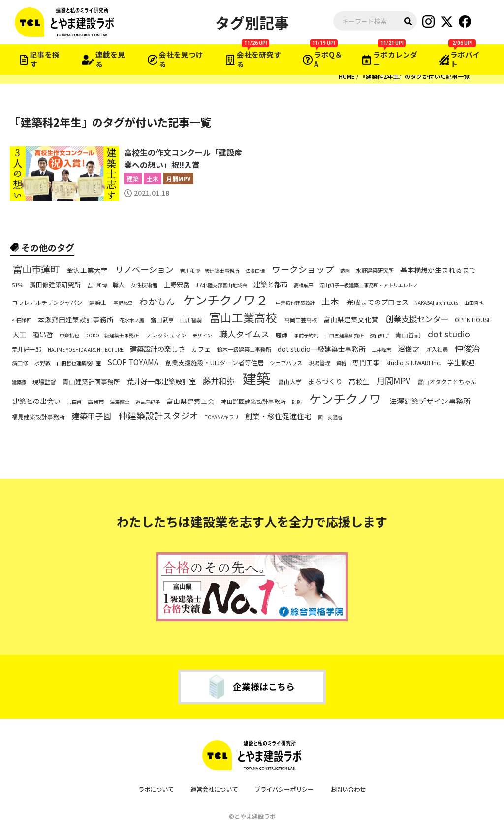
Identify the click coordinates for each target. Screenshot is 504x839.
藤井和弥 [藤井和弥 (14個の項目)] (219, 381)
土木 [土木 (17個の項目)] (330, 301)
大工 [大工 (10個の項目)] (19, 335)
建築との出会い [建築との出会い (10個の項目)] (36, 401)
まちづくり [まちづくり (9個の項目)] (325, 382)
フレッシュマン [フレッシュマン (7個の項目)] (166, 335)
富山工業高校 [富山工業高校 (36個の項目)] (243, 318)
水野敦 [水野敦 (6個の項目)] (43, 362)
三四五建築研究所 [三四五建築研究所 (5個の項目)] (344, 336)
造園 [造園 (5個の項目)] (345, 271)
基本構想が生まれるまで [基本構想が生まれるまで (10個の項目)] (438, 270)
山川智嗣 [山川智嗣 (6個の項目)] (191, 320)
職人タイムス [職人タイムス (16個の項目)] (244, 334)
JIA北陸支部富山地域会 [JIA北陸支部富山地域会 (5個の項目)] (221, 285)
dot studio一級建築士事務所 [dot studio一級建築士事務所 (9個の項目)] (322, 349)
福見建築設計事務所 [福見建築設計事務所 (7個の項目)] (38, 416)
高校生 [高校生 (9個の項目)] (359, 382)
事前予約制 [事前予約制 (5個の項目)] (306, 336)
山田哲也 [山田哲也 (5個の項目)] (474, 303)
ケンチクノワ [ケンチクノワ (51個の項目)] (345, 399)
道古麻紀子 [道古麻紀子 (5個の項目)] (148, 402)
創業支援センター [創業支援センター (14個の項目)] (417, 319)
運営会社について (212, 789)
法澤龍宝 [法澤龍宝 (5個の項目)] (120, 402)
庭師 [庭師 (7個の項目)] (282, 335)
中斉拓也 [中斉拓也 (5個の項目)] (69, 336)
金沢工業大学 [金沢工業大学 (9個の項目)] (87, 271)
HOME (347, 76)
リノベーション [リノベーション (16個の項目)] (144, 269)
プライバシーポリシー (286, 789)
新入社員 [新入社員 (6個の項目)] (437, 350)
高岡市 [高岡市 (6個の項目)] (96, 402)
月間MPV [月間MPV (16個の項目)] (394, 381)
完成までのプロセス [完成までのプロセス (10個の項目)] (378, 302)
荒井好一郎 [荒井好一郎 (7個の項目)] (27, 349)
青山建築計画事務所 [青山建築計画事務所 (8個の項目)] (91, 382)
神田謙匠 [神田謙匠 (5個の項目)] (22, 320)
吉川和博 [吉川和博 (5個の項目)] (97, 285)
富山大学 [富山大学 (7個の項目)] (290, 382)
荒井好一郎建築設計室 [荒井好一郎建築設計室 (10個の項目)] (161, 382)
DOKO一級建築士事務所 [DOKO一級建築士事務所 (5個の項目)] (112, 336)
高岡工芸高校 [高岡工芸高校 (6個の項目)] (301, 320)
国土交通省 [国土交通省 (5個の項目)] (330, 417)
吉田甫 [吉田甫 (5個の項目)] (74, 402)
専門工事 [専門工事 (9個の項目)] (366, 362)
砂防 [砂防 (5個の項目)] (297, 402)
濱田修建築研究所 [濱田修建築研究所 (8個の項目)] (55, 285)
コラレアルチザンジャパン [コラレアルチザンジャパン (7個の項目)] (47, 302)
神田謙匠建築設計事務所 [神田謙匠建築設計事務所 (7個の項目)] (253, 402)
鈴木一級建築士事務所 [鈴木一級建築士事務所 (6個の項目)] (244, 350)
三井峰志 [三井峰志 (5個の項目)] (381, 350)
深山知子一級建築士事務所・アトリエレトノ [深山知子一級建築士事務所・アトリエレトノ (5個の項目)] (369, 285)
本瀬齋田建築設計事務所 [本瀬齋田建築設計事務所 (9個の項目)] (76, 320)
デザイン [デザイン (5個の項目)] (202, 336)
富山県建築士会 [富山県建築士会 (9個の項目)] (190, 401)
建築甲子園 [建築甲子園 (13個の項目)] (92, 416)
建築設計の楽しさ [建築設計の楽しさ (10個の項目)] (157, 349)
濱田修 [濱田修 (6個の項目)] (20, 362)
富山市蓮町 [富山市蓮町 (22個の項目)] (36, 270)
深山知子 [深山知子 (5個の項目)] (379, 336)
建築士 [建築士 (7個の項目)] (98, 302)
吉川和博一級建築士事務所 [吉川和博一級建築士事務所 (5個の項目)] (210, 271)
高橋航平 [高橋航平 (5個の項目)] (304, 285)
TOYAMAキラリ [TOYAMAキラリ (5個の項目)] (222, 417)
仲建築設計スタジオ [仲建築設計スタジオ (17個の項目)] (158, 416)
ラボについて (150, 789)
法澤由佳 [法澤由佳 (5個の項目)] (255, 271)
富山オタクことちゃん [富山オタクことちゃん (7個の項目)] (447, 382)
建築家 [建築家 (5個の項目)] (19, 382)
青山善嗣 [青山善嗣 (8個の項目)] (408, 336)
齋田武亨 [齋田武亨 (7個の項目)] (162, 320)
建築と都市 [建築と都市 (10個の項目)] (271, 284)
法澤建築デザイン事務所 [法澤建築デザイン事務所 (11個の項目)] (430, 401)
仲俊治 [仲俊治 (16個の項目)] (467, 348)
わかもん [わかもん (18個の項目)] (157, 301)
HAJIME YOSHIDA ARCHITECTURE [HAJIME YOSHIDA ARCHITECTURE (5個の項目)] (86, 350)
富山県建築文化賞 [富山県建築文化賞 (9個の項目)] (351, 320)
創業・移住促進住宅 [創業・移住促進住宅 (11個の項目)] (278, 416)
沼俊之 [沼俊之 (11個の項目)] (409, 349)
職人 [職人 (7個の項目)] (119, 284)
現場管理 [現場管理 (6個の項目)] (319, 362)
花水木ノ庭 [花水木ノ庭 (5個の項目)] (132, 320)
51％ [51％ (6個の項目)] (17, 285)
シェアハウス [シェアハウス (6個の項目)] (286, 362)
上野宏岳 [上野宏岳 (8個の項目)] (177, 285)
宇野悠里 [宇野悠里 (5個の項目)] (123, 303)
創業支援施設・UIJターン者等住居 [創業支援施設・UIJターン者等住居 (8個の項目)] (215, 363)
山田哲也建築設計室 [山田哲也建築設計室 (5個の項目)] (79, 363)
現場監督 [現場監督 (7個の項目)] (44, 382)
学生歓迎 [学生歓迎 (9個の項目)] (461, 362)
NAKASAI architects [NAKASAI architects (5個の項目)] (436, 303)
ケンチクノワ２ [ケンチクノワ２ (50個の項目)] (226, 300)
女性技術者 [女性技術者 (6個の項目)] (144, 285)
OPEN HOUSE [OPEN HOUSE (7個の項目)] (473, 320)
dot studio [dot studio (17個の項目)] (449, 334)
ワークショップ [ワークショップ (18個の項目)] (303, 269)
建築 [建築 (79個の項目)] (256, 379)
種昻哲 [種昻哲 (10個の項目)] (43, 335)
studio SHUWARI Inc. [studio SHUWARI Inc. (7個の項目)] (414, 362)
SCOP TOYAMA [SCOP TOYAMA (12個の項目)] (133, 361)
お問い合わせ (354, 789)
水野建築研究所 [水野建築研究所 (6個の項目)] (375, 271)
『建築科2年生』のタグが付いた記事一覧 (415, 76)
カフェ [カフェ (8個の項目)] (201, 349)
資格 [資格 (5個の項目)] (341, 363)
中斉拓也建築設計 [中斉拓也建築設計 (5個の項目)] (295, 303)
